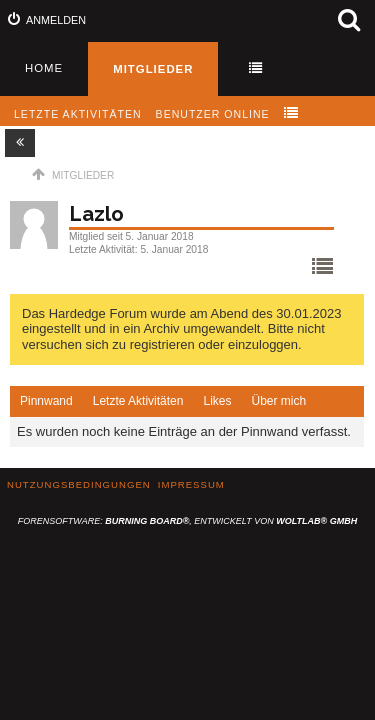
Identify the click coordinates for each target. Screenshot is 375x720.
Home (44, 68)
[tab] (46, 402)
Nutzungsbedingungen (79, 484)
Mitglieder (153, 69)
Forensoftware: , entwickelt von (187, 521)
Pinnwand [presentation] (46, 401)
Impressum (191, 484)
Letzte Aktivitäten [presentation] (138, 401)
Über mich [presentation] (278, 401)
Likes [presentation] (217, 401)
